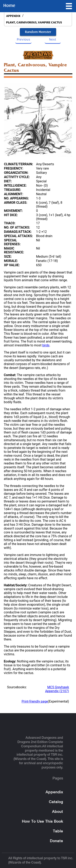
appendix (13, 16)
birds (46, 345)
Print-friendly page (35, 701)
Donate (56, 841)
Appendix (54, 792)
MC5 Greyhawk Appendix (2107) (57, 689)
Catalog (56, 802)
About (58, 812)
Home (9, 5)
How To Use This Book (42, 822)
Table (58, 831)
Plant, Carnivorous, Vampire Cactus (34, 22)
